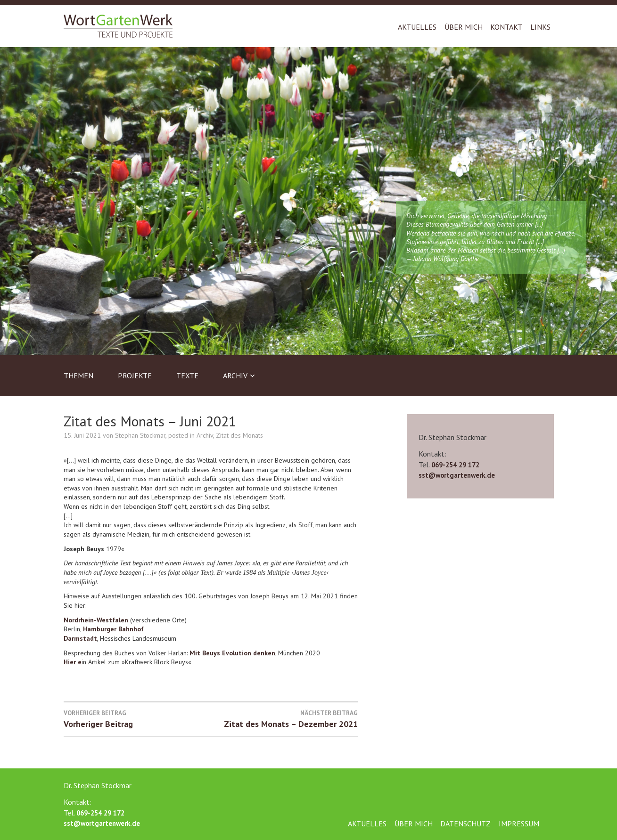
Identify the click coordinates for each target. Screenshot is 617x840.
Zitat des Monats (239, 435)
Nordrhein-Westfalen (97, 620)
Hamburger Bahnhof (113, 629)
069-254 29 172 (455, 465)
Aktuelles (417, 27)
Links (540, 27)
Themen (78, 375)
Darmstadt (80, 638)
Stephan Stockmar (140, 435)
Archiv (235, 375)
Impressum (519, 824)
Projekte (135, 375)
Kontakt (506, 27)
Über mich (464, 27)
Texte (187, 375)
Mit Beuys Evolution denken (232, 653)
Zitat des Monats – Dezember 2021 (284, 719)
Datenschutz (465, 824)
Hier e (73, 662)
